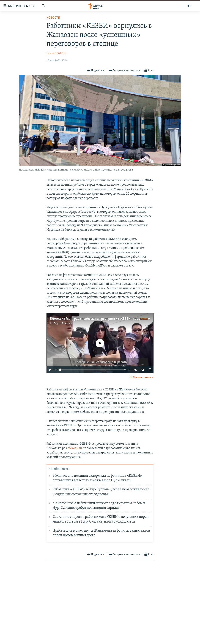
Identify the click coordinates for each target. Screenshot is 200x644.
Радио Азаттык (63, 324)
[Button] (96, 71)
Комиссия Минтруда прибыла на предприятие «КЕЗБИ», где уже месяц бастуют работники (117, 319)
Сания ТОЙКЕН (56, 53)
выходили (75, 448)
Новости (53, 18)
